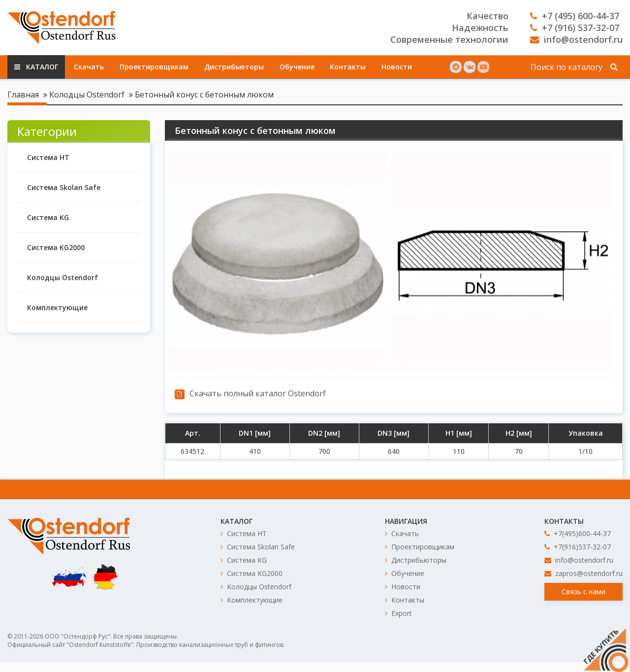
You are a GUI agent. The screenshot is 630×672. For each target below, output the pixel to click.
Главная (23, 95)
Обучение (297, 67)
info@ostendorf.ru (576, 39)
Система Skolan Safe (64, 187)
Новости (397, 67)
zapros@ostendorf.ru (583, 573)
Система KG (48, 217)
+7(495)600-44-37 (578, 533)
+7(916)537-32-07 (578, 547)
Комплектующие (57, 307)
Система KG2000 (56, 247)
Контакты (348, 67)
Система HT (48, 157)
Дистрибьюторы (234, 67)
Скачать (89, 67)
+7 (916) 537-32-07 (575, 28)
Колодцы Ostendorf (87, 95)
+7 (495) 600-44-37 (575, 16)
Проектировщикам (154, 67)
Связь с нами (583, 592)
